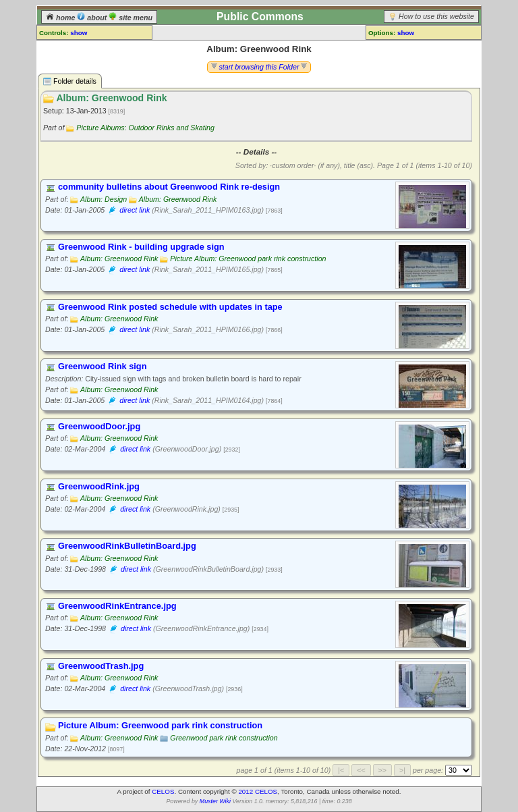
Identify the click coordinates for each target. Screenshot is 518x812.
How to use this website (436, 16)
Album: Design (104, 199)
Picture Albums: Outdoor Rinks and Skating (145, 128)
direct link (135, 210)
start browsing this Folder (259, 67)
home (61, 18)
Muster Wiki (215, 801)
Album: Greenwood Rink (178, 199)
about (93, 18)
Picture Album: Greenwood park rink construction (248, 259)
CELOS (163, 791)
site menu (131, 18)
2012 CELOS (258, 791)
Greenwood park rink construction (224, 738)
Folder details (70, 81)
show (79, 33)
